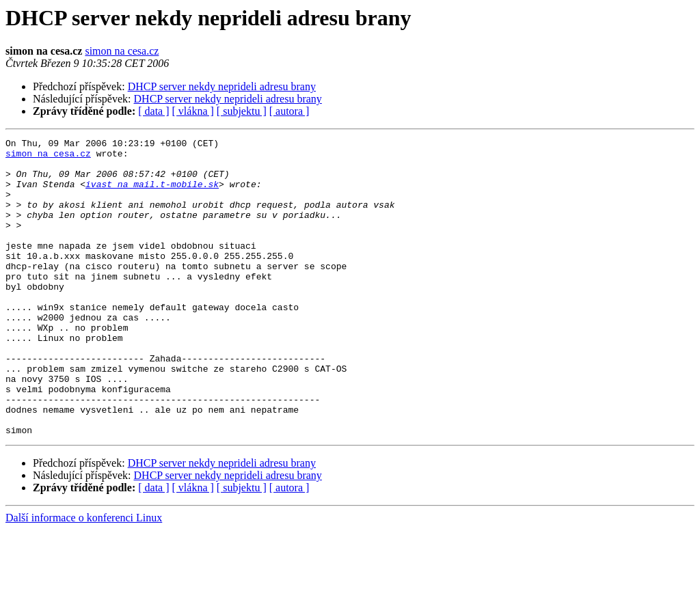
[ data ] (153, 111)
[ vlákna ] (193, 111)
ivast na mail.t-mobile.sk (152, 194)
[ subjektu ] (242, 111)
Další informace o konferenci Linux (84, 577)
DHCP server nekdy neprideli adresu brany (222, 86)
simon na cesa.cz (122, 51)
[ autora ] (290, 111)
